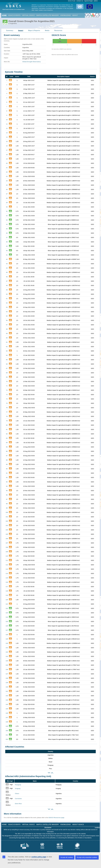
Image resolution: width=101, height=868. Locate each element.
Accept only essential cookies (87, 857)
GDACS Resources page (56, 818)
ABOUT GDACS (78, 825)
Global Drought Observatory (31, 62)
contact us (80, 1)
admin (96, 1)
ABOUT (75, 15)
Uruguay (18, 788)
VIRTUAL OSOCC (28, 15)
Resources (58, 30)
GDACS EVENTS (14, 15)
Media (47, 30)
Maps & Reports (34, 30)
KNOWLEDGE (66, 15)
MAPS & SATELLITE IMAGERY (48, 15)
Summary (10, 30)
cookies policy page (39, 857)
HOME (4, 15)
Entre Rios (18, 804)
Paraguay (18, 785)
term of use (72, 1)
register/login (88, 1)
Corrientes (18, 799)
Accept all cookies (67, 857)
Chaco (17, 794)
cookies (97, 828)
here (70, 49)
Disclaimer (48, 828)
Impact (21, 30)
